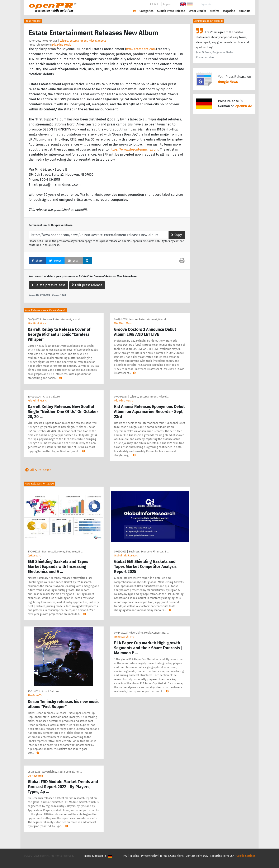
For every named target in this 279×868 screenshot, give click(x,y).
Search (241, 4)
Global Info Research (127, 555)
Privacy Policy (149, 856)
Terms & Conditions (172, 856)
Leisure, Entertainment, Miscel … (63, 319)
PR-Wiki (155, 4)
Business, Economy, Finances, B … (62, 552)
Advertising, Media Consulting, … (149, 633)
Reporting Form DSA (222, 856)
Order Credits (197, 11)
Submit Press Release (171, 11)
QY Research (35, 776)
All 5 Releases (37, 470)
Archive (215, 11)
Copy (177, 235)
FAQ (125, 856)
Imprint (168, 4)
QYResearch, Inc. (124, 637)
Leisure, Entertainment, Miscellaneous (83, 41)
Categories (146, 11)
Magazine (229, 11)
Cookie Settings (246, 856)
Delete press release (48, 285)
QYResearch (35, 555)
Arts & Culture (51, 397)
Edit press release (87, 285)
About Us (245, 11)
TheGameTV (35, 695)
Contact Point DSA (197, 856)
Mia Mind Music (62, 45)
